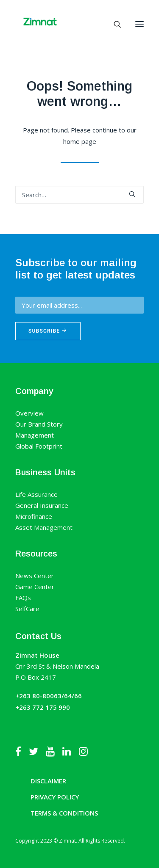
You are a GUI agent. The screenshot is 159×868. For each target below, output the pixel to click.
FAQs (23, 598)
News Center (35, 576)
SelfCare (27, 609)
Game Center (35, 587)
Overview (29, 413)
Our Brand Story (39, 424)
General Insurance (42, 505)
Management (35, 435)
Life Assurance (36, 494)
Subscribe (48, 331)
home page (80, 141)
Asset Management (44, 527)
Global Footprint (39, 446)
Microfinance (34, 516)
